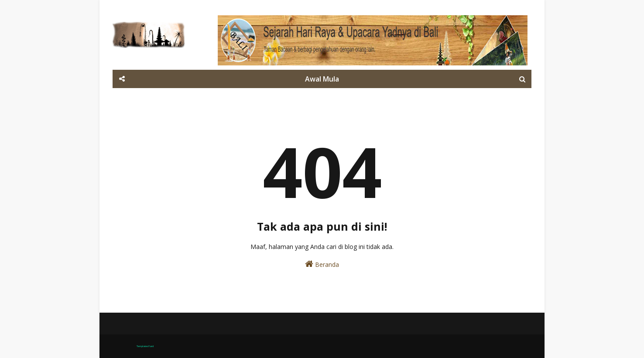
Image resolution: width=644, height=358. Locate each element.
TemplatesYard (145, 346)
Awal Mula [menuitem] (322, 79)
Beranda (322, 264)
